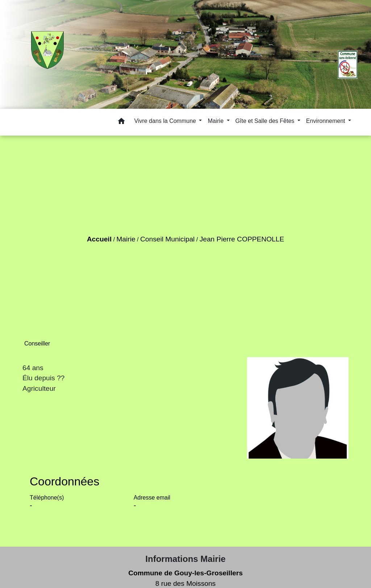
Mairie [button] (216, 121)
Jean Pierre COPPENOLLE (242, 239)
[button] (121, 122)
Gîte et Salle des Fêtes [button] (266, 121)
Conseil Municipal (167, 239)
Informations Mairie (185, 559)
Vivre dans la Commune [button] (166, 121)
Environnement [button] (326, 121)
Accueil (99, 239)
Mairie (126, 239)
